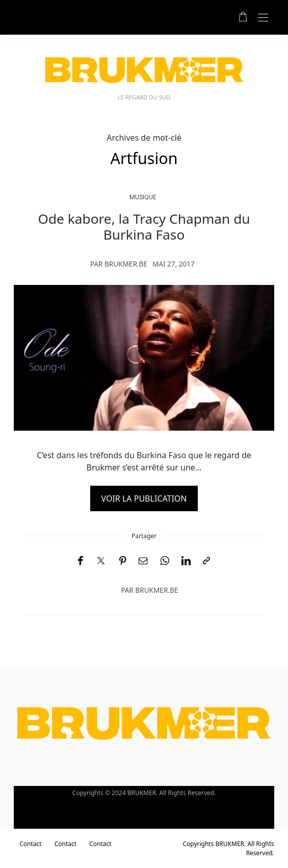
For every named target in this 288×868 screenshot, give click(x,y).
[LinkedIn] (186, 561)
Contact (30, 844)
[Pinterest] (123, 561)
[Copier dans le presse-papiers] (206, 561)
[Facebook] (80, 561)
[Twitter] (101, 561)
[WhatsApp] (165, 561)
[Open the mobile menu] (263, 18)
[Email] (143, 561)
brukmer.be (126, 264)
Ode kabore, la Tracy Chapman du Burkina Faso (144, 227)
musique (143, 197)
